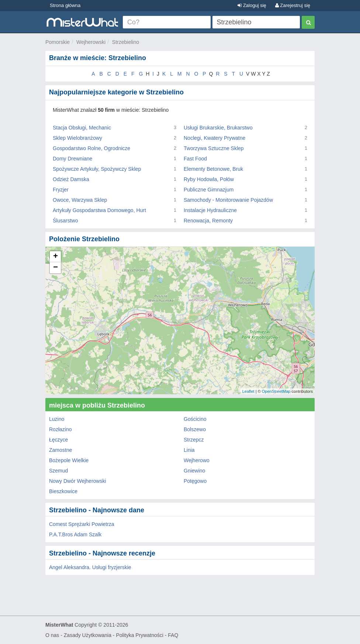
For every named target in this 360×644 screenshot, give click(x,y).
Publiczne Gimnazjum (209, 190)
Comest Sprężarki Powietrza (82, 524)
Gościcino (195, 419)
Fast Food (195, 159)
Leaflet (248, 391)
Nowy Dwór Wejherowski (78, 481)
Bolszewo (195, 429)
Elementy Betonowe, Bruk (213, 169)
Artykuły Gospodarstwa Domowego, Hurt (99, 210)
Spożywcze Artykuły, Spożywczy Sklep (97, 169)
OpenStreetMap (276, 391)
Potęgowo (195, 481)
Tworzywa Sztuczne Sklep (214, 148)
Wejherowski (91, 42)
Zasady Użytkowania (88, 635)
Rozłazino (60, 429)
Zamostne (60, 450)
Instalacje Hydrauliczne (210, 210)
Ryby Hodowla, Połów (209, 179)
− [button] (56, 268)
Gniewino (194, 471)
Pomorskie (58, 42)
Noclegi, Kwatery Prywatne (214, 138)
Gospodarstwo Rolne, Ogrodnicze (91, 148)
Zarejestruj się (293, 5)
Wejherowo (197, 460)
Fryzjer (61, 190)
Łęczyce (58, 440)
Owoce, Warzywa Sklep (80, 200)
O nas (52, 635)
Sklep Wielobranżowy (77, 138)
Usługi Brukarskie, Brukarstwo (218, 128)
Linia (189, 450)
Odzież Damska (71, 179)
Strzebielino (126, 42)
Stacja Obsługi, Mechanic (82, 128)
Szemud (58, 471)
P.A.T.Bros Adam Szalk (75, 534)
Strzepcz (194, 440)
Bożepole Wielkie (69, 460)
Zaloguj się (252, 5)
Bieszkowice (63, 491)
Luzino (57, 419)
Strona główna (65, 5)
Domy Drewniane (72, 159)
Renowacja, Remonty (208, 221)
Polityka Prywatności (139, 635)
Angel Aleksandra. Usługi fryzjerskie (90, 567)
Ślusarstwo (65, 221)
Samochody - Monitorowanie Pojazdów (228, 200)
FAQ (173, 635)
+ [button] (56, 257)
